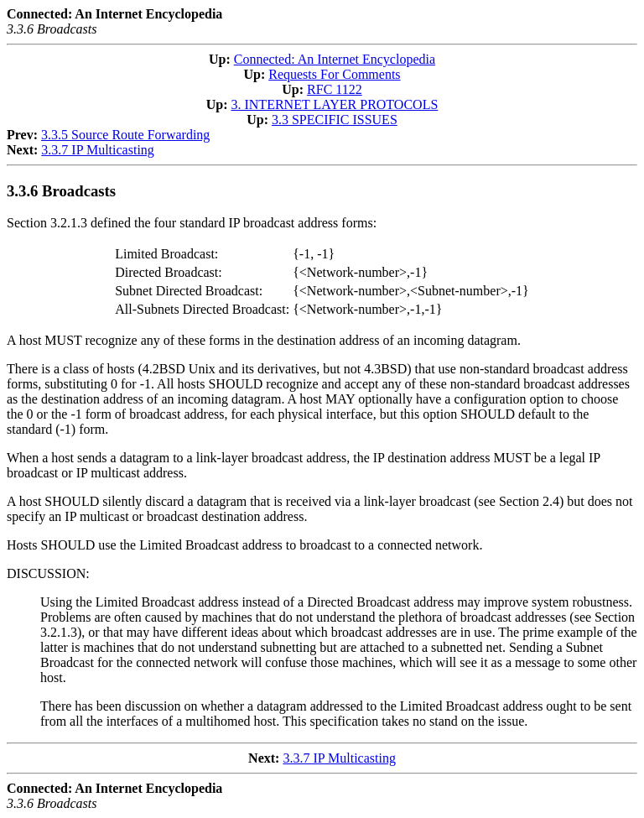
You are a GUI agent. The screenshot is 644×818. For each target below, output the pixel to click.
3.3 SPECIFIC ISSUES (335, 120)
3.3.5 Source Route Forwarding (125, 135)
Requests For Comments (334, 74)
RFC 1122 (335, 89)
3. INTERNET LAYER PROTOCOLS (334, 104)
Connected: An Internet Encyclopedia (335, 59)
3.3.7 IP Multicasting (98, 150)
